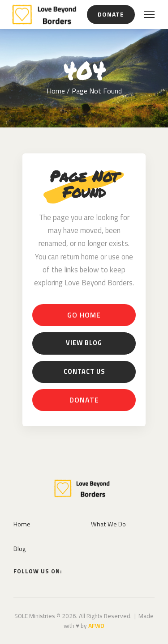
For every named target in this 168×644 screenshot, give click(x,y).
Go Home (84, 315)
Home (56, 91)
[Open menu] (149, 14)
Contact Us (84, 372)
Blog (19, 549)
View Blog (84, 343)
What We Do (108, 524)
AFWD (96, 626)
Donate (111, 14)
